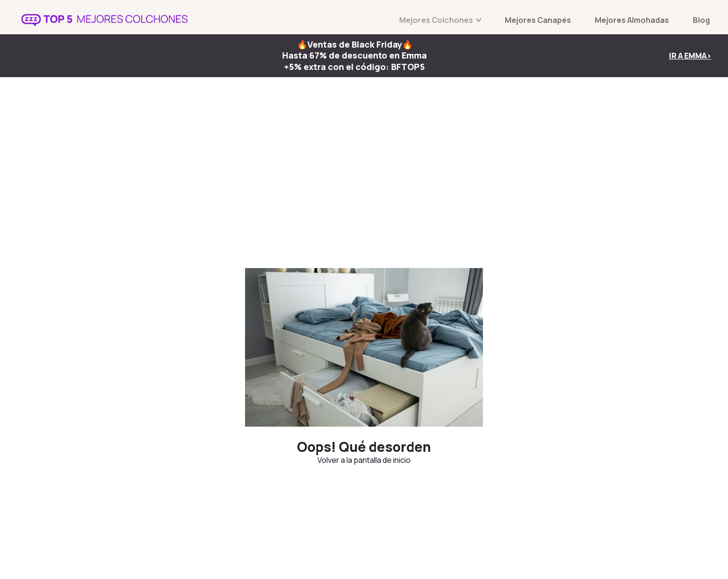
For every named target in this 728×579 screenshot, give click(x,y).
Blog (701, 20)
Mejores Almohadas (632, 20)
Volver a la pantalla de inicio (364, 460)
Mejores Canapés (538, 20)
